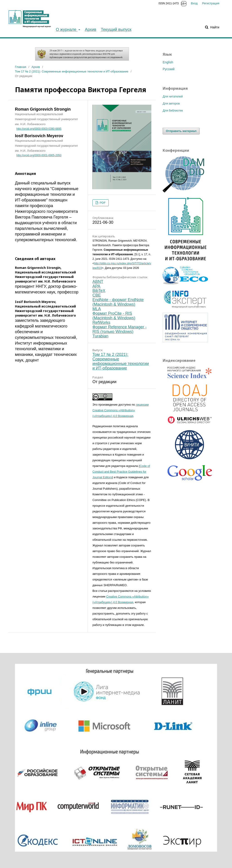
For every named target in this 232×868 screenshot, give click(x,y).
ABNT (98, 282)
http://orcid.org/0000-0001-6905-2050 (39, 155)
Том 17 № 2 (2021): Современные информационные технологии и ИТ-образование (72, 71)
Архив (90, 30)
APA (96, 286)
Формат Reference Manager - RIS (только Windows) (120, 329)
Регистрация (211, 3)
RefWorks (101, 322)
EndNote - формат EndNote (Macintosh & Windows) (118, 302)
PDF (102, 203)
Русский (169, 69)
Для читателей (173, 96)
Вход (194, 3)
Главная (21, 67)
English (168, 62)
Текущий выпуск (116, 30)
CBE (97, 295)
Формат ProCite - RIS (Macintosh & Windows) (114, 316)
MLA (97, 309)
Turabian (100, 336)
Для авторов (171, 103)
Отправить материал (181, 131)
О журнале (67, 30)
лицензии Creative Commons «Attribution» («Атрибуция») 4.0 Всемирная (121, 410)
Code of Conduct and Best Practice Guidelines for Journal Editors (121, 472)
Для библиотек (173, 110)
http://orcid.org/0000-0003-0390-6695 (39, 129)
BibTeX (99, 291)
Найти (214, 27)
